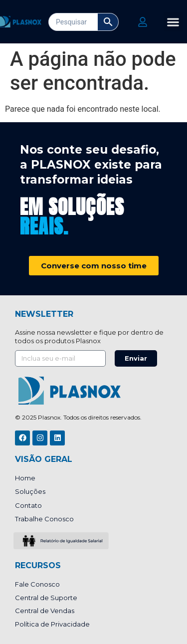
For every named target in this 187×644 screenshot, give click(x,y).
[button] (173, 22)
